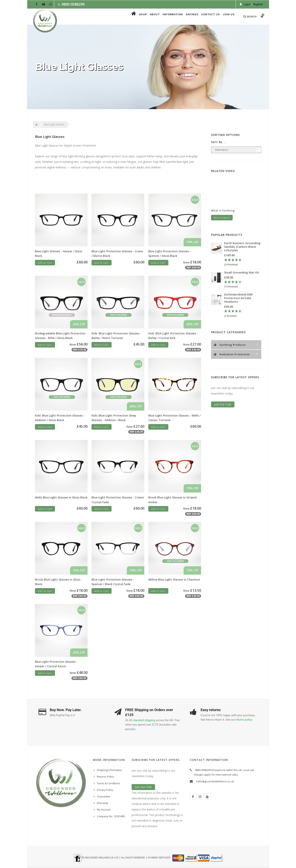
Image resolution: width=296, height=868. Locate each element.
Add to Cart (45, 263)
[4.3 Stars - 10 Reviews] (243, 284)
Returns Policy (105, 777)
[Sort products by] (236, 150)
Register (258, 4)
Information (161, 17)
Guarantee (104, 796)
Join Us (227, 17)
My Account (104, 809)
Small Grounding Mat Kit (242, 272)
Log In (247, 4)
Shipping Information (109, 770)
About (139, 17)
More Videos (222, 218)
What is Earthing (223, 210)
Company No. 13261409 (111, 816)
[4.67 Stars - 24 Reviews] (243, 262)
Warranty (103, 803)
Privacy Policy (105, 790)
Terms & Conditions (109, 783)
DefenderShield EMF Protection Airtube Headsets (239, 298)
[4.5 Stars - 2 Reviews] (243, 314)
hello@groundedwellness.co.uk (215, 781)
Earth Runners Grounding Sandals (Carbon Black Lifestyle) (242, 247)
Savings (184, 17)
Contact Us (206, 17)
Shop (123, 17)
